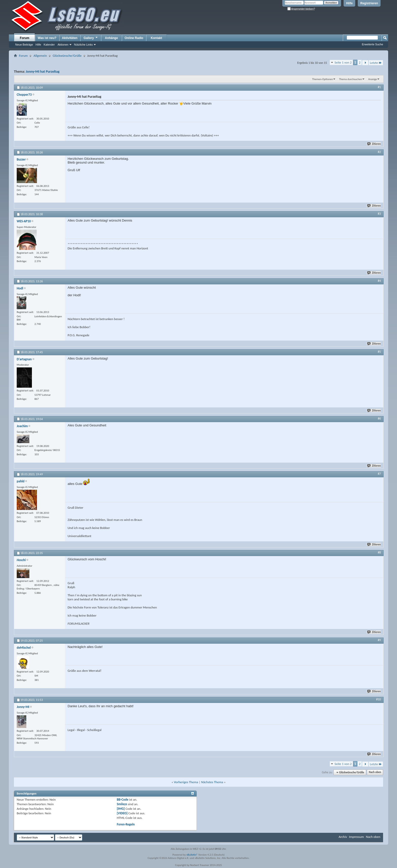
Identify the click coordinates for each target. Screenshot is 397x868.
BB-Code (123, 800)
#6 (379, 419)
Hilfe (349, 3)
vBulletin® (192, 855)
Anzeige (373, 79)
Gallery (91, 38)
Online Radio (134, 38)
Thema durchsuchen (351, 79)
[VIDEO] (122, 813)
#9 (379, 640)
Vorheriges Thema (186, 782)
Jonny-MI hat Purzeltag (43, 72)
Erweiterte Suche (372, 44)
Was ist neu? (47, 38)
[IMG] (121, 809)
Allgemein (40, 56)
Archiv (343, 837)
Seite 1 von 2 (343, 62)
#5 (379, 352)
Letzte (376, 63)
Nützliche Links (83, 45)
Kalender (49, 45)
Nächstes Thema (212, 782)
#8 (379, 553)
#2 (379, 152)
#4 (379, 281)
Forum (24, 38)
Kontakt (157, 38)
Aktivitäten (70, 38)
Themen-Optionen (323, 79)
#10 (379, 699)
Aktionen (63, 45)
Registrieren (369, 3)
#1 (379, 87)
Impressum (356, 837)
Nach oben (375, 772)
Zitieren (374, 144)
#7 (379, 474)
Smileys (122, 804)
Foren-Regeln (126, 824)
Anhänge (111, 38)
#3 (379, 214)
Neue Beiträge (24, 45)
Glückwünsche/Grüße (67, 56)
